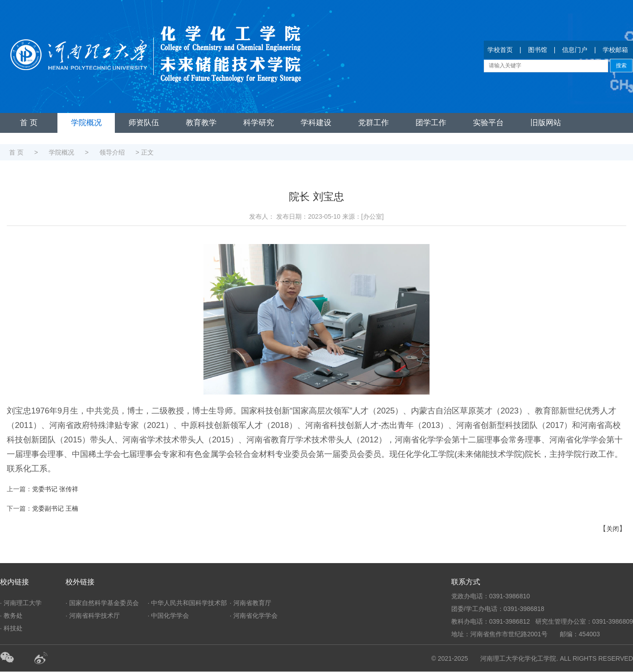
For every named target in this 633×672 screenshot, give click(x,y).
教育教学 (201, 123)
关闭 (613, 529)
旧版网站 (546, 123)
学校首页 (500, 50)
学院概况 (86, 123)
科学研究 (259, 123)
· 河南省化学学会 (254, 616)
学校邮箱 (615, 50)
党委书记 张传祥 (55, 489)
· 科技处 (11, 628)
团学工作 (431, 123)
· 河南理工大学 (21, 603)
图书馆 (538, 50)
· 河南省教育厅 (250, 603)
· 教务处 (11, 616)
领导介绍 (112, 152)
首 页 (29, 123)
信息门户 (575, 50)
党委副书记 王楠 (55, 508)
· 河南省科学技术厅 (93, 616)
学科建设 (316, 123)
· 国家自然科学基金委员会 (102, 603)
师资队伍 (144, 123)
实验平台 (488, 123)
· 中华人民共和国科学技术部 (188, 603)
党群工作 (373, 123)
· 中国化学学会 (169, 616)
